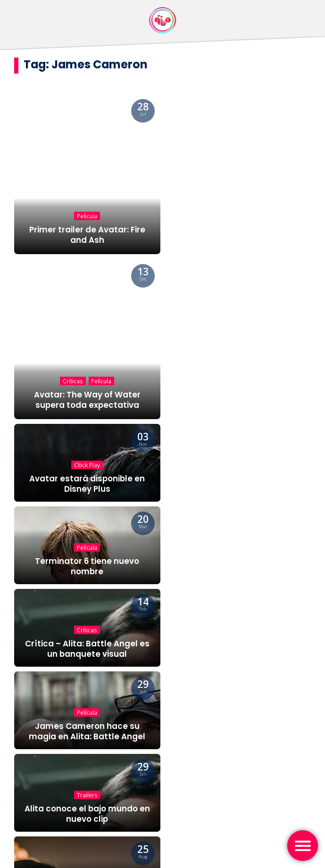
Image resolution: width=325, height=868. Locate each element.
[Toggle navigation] (303, 846)
